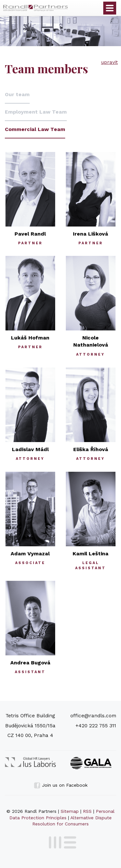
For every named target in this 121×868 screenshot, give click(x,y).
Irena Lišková (91, 234)
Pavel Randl (30, 234)
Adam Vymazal (30, 554)
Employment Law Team (36, 112)
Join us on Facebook (61, 785)
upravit (109, 62)
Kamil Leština (91, 554)
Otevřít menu (110, 8)
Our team (17, 94)
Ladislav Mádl (30, 449)
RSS (87, 811)
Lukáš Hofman (30, 338)
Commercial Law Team (35, 129)
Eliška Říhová (91, 449)
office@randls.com (93, 716)
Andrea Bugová (30, 663)
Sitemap (70, 811)
